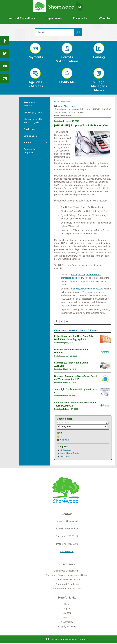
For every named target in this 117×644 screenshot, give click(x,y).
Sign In (67, 609)
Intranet (28, 142)
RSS (62, 437)
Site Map (67, 613)
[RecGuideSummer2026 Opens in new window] (105, 366)
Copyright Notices (67, 626)
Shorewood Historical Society (67, 589)
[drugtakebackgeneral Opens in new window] (105, 339)
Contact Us (67, 617)
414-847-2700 (71, 544)
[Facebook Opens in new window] (56, 322)
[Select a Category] (82, 426)
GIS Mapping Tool (33, 112)
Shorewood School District (67, 571)
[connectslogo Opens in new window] (105, 379)
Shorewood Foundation (67, 584)
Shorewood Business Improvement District (67, 575)
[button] (78, 32)
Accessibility (67, 622)
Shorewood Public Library (67, 580)
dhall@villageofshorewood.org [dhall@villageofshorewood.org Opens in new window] (88, 289)
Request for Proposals (30, 151)
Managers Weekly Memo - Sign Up (33, 121)
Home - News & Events (69, 453)
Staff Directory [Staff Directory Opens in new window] (67, 551)
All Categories (66, 450)
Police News (65, 456)
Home (57, 101)
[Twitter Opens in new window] (62, 322)
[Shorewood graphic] (67, 492)
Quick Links (29, 129)
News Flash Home (67, 106)
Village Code (30, 136)
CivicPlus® (83, 639)
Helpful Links (67, 598)
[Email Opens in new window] (67, 322)
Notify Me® (65, 440)
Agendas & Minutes (29, 104)
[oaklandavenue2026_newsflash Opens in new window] (105, 352)
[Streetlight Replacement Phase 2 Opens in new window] (105, 392)
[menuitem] (21, 18)
